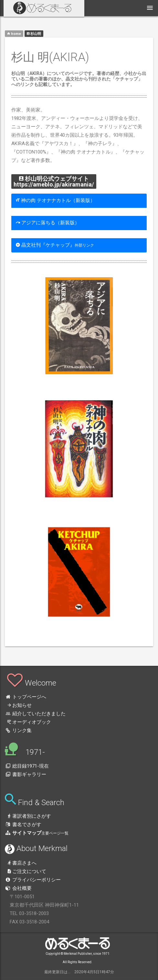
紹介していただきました (35, 714)
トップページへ (26, 697)
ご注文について (26, 871)
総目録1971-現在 (27, 766)
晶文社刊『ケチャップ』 (55, 245)
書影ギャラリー (26, 774)
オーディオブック (28, 722)
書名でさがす (23, 825)
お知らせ (18, 705)
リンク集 (18, 730)
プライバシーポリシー (33, 880)
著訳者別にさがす (28, 816)
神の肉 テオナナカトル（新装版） (55, 200)
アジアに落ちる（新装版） (48, 223)
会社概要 (18, 888)
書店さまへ (21, 863)
